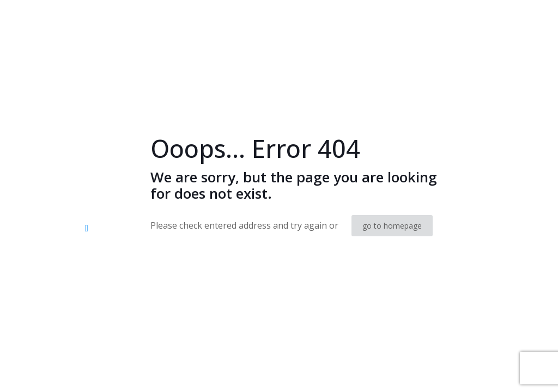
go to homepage (392, 226)
